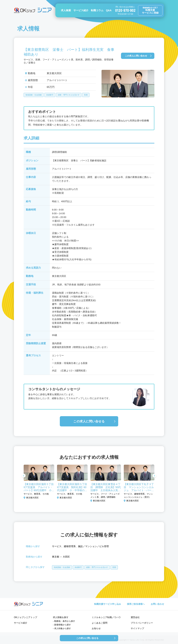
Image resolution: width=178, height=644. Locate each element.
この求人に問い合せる (89, 421)
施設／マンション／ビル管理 (93, 546)
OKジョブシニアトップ (26, 617)
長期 (86, 95)
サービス (57, 546)
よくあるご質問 (100, 623)
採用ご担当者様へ (136, 604)
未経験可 (50, 95)
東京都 (56, 557)
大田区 (66, 557)
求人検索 (66, 10)
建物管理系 (70, 546)
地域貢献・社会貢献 (34, 95)
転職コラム (97, 10)
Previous (24, 476)
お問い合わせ (157, 604)
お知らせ (96, 628)
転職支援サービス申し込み (108, 604)
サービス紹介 (81, 10)
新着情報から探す (63, 625)
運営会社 (135, 617)
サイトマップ (137, 628)
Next (154, 476)
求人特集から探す (63, 628)
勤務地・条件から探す (65, 621)
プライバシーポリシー (142, 623)
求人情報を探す (61, 617)
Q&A (109, 10)
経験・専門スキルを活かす (69, 95)
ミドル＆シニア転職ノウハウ (106, 617)
